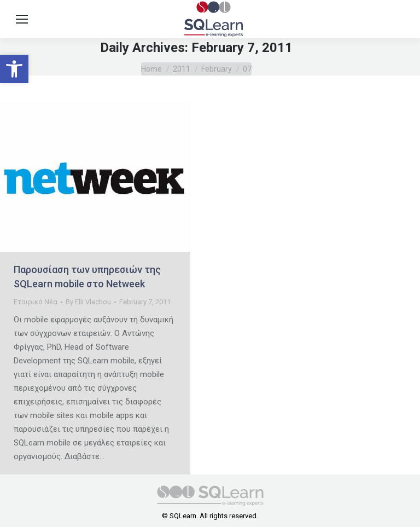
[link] (14, 69)
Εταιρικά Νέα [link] (36, 302)
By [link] (88, 302)
